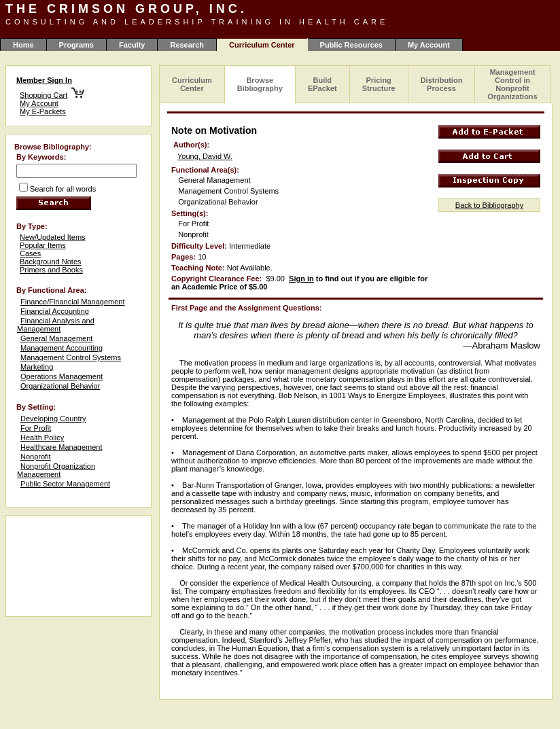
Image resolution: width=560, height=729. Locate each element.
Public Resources (351, 45)
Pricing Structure (379, 84)
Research (187, 45)
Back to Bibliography (489, 205)
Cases (30, 253)
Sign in (301, 279)
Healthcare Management (61, 447)
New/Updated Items (53, 237)
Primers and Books (51, 270)
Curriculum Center (192, 84)
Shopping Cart (43, 95)
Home (23, 45)
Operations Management (62, 376)
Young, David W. (205, 156)
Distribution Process (442, 84)
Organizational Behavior (60, 386)
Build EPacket (322, 84)
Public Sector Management (65, 484)
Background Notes (51, 262)
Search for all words (63, 189)
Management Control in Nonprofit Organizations (512, 84)
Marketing (37, 367)
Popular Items (43, 245)
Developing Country (53, 419)
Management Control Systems (71, 357)
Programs (76, 45)
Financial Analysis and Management (56, 325)
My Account (429, 45)
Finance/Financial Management (72, 302)
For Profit (36, 428)
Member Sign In (44, 80)
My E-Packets (43, 111)
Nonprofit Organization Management (56, 470)
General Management (56, 338)
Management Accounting (62, 348)
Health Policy (42, 438)
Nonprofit (36, 457)
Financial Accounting (55, 311)
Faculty (132, 45)
